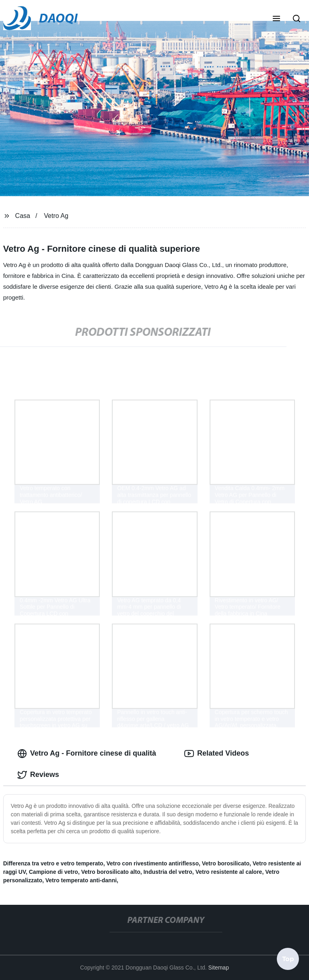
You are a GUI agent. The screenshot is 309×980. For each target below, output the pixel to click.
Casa (23, 216)
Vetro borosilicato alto (111, 872)
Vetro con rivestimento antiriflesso (152, 863)
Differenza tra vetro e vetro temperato (53, 863)
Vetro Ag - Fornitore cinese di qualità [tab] (87, 754)
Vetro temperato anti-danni (81, 880)
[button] (276, 19)
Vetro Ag (56, 216)
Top (288, 958)
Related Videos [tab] (217, 754)
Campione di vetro (54, 872)
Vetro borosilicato (226, 863)
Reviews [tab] (38, 775)
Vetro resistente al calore (229, 872)
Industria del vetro (168, 872)
